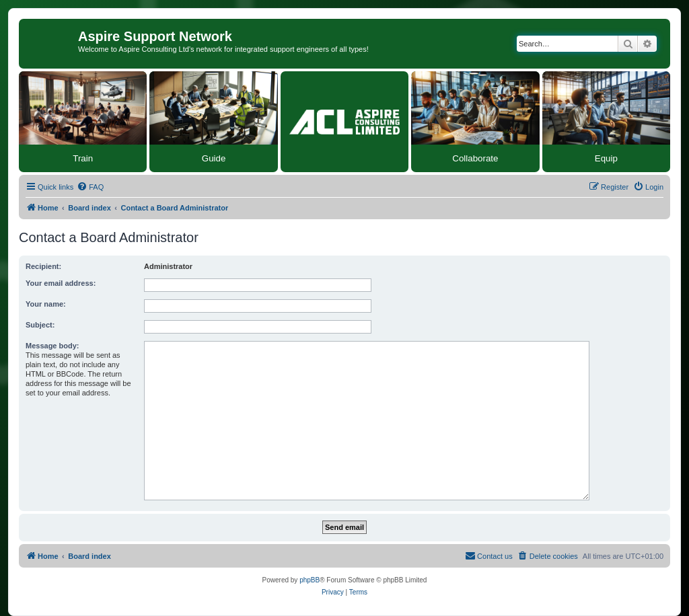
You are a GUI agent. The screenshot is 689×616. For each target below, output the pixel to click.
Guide (214, 158)
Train (83, 158)
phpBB (310, 580)
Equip (606, 158)
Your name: (46, 304)
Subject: (40, 325)
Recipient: (43, 266)
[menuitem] (90, 187)
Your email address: (61, 283)
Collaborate (475, 158)
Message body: (52, 346)
